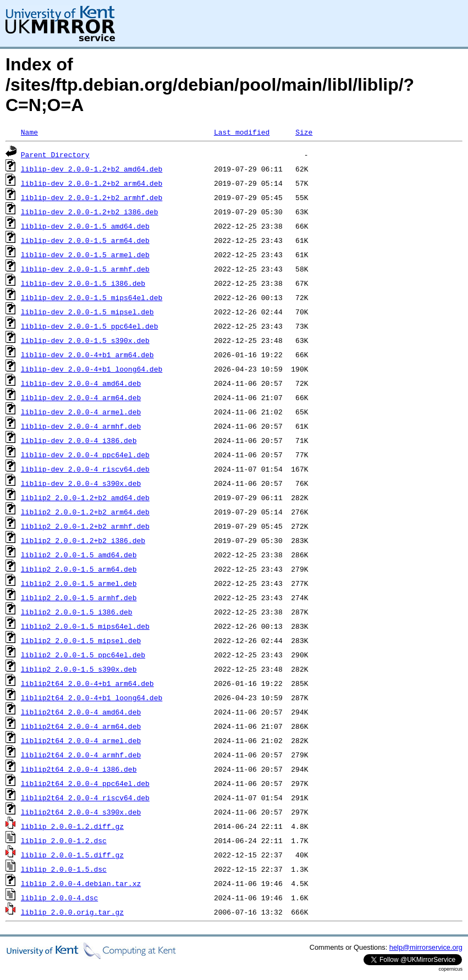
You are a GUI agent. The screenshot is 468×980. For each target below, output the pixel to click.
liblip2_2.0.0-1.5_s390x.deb (79, 669)
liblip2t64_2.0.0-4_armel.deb (81, 740)
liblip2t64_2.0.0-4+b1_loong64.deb (92, 697)
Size (304, 132)
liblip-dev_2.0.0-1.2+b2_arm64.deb (92, 183)
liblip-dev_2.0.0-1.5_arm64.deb (85, 240)
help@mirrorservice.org (426, 947)
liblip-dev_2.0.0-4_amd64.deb (81, 383)
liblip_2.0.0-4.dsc (59, 898)
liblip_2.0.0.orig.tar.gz (72, 912)
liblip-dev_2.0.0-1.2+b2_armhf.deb (92, 197)
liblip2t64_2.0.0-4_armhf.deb (81, 755)
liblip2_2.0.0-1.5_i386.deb (77, 612)
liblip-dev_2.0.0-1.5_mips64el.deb (92, 297)
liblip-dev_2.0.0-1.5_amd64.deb (85, 226)
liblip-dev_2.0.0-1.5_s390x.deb (85, 340)
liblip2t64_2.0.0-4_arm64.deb (81, 726)
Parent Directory (55, 154)
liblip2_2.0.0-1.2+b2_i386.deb (83, 540)
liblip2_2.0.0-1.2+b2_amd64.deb (85, 497)
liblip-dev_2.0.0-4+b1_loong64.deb (92, 369)
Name (29, 132)
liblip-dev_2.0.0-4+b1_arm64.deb (87, 355)
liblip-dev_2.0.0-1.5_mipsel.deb (87, 312)
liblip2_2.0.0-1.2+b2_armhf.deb (85, 526)
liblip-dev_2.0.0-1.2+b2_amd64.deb (92, 169)
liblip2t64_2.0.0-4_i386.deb (79, 769)
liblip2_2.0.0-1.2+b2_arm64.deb (85, 512)
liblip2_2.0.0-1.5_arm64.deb (79, 569)
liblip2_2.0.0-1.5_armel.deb (79, 583)
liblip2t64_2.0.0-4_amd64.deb (81, 712)
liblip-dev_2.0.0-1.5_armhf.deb (85, 269)
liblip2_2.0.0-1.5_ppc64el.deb (83, 655)
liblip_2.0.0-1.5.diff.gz (72, 855)
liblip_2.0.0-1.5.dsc (64, 869)
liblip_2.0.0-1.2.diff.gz (72, 826)
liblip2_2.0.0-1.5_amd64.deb (79, 555)
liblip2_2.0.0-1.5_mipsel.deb (81, 640)
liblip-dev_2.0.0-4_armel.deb (81, 412)
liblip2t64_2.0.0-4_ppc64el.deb (85, 783)
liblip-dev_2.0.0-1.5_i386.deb (83, 283)
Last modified (242, 132)
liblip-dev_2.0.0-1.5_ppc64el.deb (90, 326)
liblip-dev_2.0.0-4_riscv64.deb (85, 469)
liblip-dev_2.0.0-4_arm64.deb (81, 397)
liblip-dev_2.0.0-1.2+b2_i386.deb (90, 212)
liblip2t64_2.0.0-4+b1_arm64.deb (87, 683)
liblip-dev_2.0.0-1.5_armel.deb (85, 254)
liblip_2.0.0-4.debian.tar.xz (81, 883)
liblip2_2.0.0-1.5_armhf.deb (79, 597)
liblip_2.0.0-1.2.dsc (64, 840)
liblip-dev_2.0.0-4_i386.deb (79, 440)
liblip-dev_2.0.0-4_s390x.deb (81, 483)
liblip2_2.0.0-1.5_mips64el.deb (85, 626)
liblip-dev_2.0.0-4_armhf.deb (81, 426)
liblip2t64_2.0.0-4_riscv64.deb (85, 798)
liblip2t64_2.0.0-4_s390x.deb (81, 812)
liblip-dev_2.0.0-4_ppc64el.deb (85, 455)
